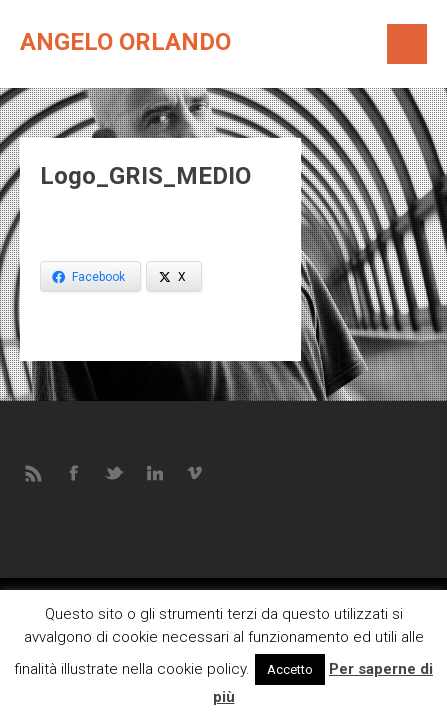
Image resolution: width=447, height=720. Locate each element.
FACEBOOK (75, 472)
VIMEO (195, 472)
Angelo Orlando (125, 42)
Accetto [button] (290, 669)
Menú (407, 44)
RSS (35, 472)
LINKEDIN (155, 472)
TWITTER (115, 472)
